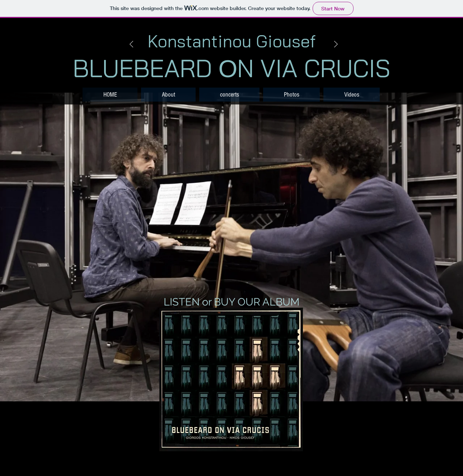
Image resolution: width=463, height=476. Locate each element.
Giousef (286, 41)
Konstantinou (200, 41)
